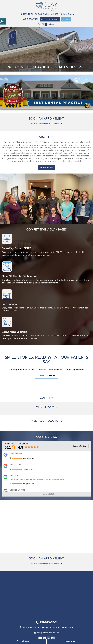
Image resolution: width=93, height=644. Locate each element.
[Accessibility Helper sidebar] (3, 21)
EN (39, 24)
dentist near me (63, 153)
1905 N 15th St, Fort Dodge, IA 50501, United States (47, 14)
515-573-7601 (30, 19)
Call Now (23, 641)
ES (43, 24)
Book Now (70, 641)
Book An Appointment (50, 19)
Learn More (47, 167)
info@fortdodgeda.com (47, 633)
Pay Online (66, 19)
